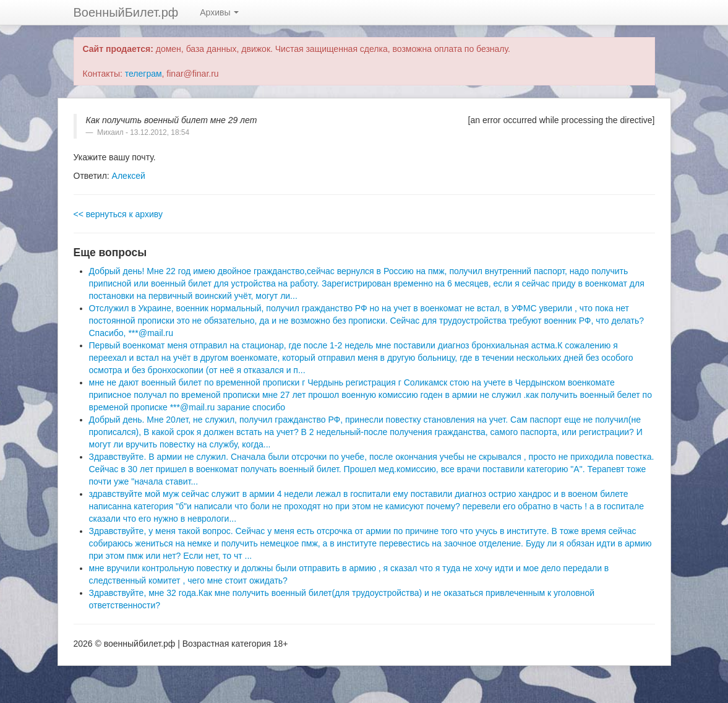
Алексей (129, 176)
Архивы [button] (219, 12)
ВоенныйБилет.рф (126, 12)
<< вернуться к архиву (118, 214)
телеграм (143, 74)
